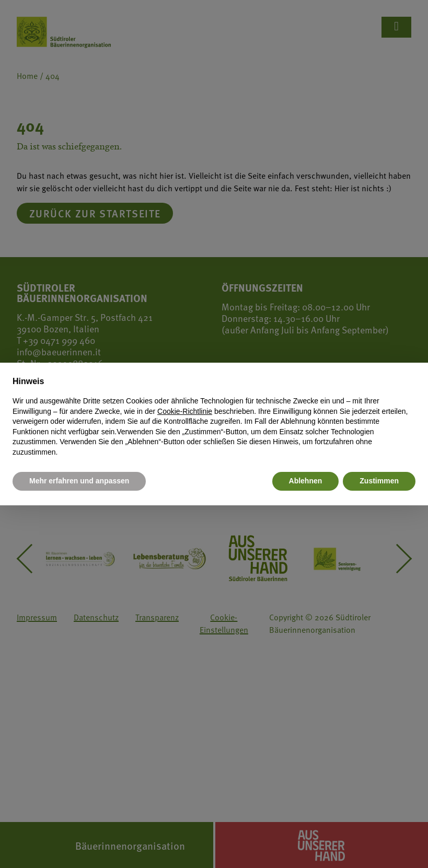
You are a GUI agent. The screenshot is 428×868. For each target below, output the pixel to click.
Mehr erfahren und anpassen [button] (79, 481)
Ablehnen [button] (306, 481)
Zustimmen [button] (379, 481)
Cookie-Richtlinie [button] (185, 411)
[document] (214, 416)
